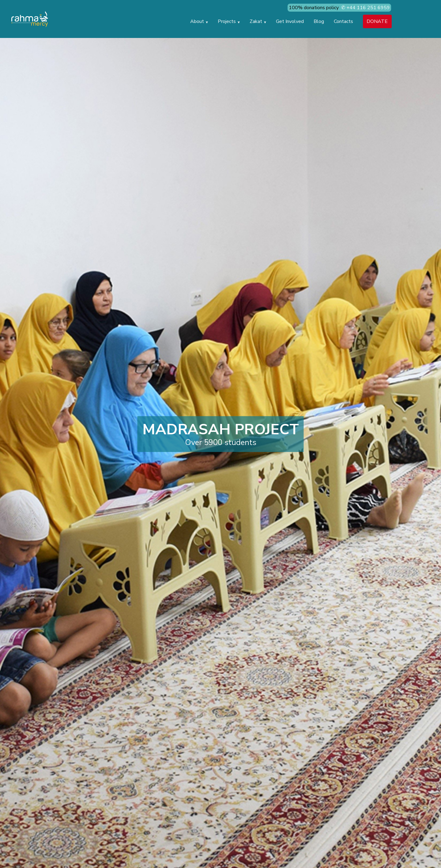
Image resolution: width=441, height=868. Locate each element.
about (199, 21)
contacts (343, 21)
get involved (290, 21)
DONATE (377, 21)
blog (319, 21)
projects (229, 21)
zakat (258, 21)
